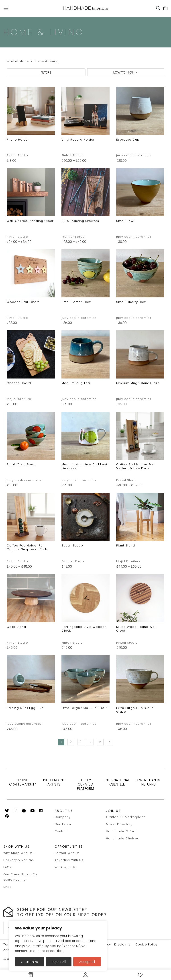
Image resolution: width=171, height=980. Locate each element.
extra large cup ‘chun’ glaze (135, 710)
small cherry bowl (131, 302)
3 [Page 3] (81, 742)
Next (110, 742)
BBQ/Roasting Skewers (80, 221)
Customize (30, 962)
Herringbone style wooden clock (84, 629)
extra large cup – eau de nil (85, 708)
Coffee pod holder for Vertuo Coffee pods (135, 466)
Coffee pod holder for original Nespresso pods (27, 547)
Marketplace (18, 61)
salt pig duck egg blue (25, 708)
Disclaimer (123, 944)
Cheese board (19, 383)
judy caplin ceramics (134, 155)
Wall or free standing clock (30, 221)
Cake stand (16, 627)
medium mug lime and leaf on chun (84, 466)
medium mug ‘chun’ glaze (138, 383)
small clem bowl (21, 464)
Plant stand (126, 545)
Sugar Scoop (72, 545)
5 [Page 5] (100, 742)
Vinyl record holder (78, 140)
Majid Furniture (19, 399)
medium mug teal (76, 383)
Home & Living (46, 61)
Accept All (87, 962)
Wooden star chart (23, 302)
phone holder (18, 140)
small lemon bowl (77, 302)
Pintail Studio (17, 155)
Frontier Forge (73, 237)
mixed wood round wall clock (136, 629)
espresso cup (128, 140)
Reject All (59, 962)
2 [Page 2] (71, 742)
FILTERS (46, 72)
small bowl (125, 221)
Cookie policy (147, 944)
